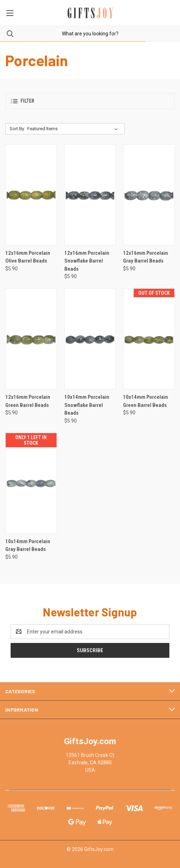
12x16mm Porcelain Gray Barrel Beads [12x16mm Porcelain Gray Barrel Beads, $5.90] (146, 257)
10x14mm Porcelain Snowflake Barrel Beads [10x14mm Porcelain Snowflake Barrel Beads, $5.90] (87, 405)
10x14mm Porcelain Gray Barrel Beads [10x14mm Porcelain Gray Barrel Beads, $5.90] (28, 545)
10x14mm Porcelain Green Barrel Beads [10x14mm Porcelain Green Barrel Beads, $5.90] (146, 401)
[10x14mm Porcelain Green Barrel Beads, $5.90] (149, 339)
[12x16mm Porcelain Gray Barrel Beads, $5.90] (149, 195)
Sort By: (17, 129)
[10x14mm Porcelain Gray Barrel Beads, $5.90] (31, 483)
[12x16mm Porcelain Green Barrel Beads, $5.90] (31, 339)
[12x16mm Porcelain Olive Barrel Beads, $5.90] (31, 195)
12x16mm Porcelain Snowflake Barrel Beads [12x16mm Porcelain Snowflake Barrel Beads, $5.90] (87, 261)
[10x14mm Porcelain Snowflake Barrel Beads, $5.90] (90, 339)
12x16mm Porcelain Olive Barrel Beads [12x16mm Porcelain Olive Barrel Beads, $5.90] (28, 257)
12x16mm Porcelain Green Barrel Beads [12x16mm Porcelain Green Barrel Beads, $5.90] (28, 401)
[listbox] (74, 129)
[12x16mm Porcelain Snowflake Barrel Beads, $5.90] (90, 195)
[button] (90, 101)
